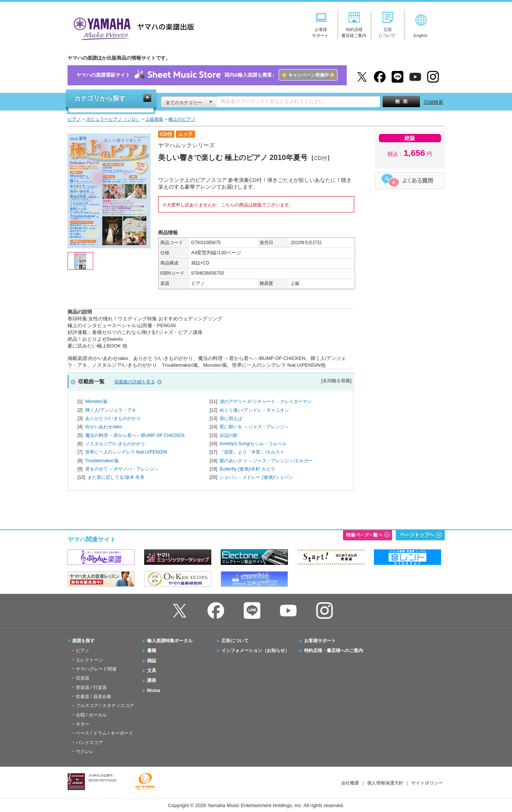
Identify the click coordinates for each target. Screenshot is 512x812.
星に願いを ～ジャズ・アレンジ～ (254, 427)
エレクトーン (89, 660)
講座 (152, 680)
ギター (83, 724)
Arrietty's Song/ (253, 444)
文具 (152, 671)
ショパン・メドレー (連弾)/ (256, 477)
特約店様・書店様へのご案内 (334, 651)
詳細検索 (434, 102)
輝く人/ (111, 410)
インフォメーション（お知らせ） (255, 651)
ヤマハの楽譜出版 (132, 28)
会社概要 (350, 783)
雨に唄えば (231, 418)
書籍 (152, 651)
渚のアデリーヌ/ (265, 401)
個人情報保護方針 (385, 783)
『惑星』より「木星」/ (252, 452)
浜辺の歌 (229, 435)
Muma (154, 691)
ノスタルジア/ (115, 444)
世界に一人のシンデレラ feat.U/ (126, 452)
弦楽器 (83, 678)
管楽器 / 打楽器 (91, 687)
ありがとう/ (113, 418)
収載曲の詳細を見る (135, 382)
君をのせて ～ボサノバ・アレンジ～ (122, 469)
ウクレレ (85, 752)
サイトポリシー (427, 783)
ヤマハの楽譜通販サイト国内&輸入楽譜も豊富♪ (207, 75)
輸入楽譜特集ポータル (170, 641)
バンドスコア (89, 743)
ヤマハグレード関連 (96, 669)
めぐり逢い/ (254, 410)
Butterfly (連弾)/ (247, 469)
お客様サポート (320, 641)
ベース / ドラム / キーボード (105, 733)
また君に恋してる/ (116, 477)
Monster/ (96, 401)
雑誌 (152, 661)
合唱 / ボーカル (91, 715)
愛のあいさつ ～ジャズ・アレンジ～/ (266, 461)
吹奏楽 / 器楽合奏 (94, 697)
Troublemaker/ (102, 461)
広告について (235, 641)
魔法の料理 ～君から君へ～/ (135, 435)
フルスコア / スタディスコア (105, 706)
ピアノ (83, 651)
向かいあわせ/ (104, 427)
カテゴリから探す (100, 98)
